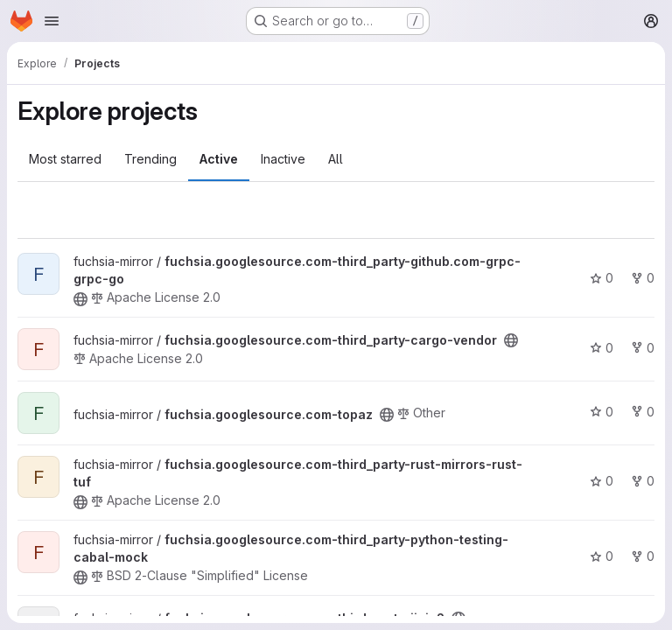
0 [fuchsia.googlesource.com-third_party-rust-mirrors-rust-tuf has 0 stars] (602, 481)
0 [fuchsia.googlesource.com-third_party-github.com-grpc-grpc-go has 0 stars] (602, 278)
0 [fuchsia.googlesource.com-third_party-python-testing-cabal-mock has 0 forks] (643, 556)
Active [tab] (219, 159)
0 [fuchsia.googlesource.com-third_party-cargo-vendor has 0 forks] (643, 348)
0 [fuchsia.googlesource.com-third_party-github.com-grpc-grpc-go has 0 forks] (643, 278)
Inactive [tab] (283, 159)
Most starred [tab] (65, 159)
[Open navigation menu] (52, 21)
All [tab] (336, 159)
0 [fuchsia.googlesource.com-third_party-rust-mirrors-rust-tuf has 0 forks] (643, 481)
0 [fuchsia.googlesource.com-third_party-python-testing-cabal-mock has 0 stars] (602, 556)
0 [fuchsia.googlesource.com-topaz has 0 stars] (602, 412)
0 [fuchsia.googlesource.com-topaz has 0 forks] (643, 412)
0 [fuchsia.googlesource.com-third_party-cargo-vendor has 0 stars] (602, 348)
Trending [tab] (150, 159)
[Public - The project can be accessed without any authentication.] (80, 299)
